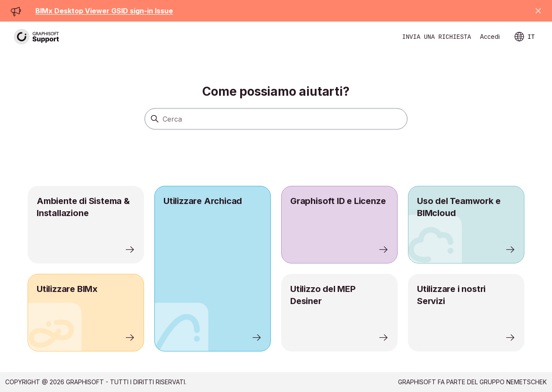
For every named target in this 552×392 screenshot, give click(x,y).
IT (524, 37)
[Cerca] (276, 119)
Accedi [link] (490, 36)
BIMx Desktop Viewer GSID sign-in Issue (104, 11)
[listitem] (213, 269)
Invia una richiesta (437, 37)
